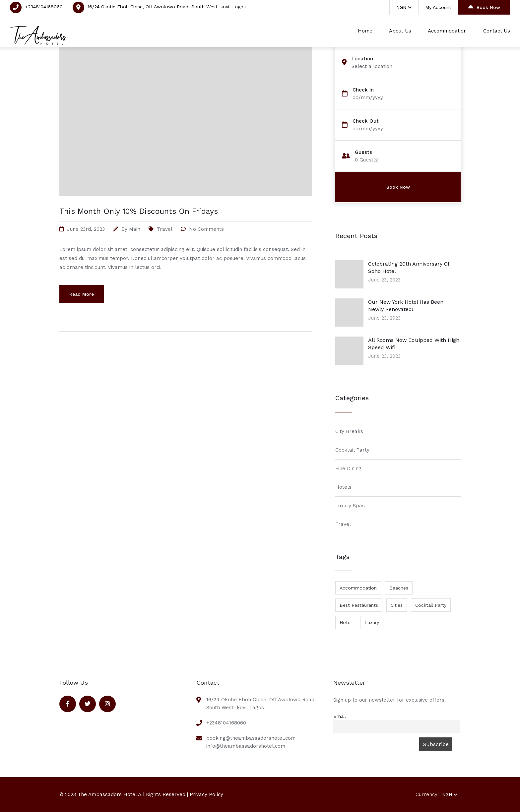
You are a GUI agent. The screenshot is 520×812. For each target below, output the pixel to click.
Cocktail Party (352, 450)
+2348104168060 (44, 7)
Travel (165, 229)
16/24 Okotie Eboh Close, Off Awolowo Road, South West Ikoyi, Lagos (167, 7)
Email (340, 716)
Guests (363, 152)
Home (365, 31)
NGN (404, 7)
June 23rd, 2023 (86, 229)
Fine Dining (348, 468)
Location (362, 59)
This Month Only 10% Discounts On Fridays (139, 211)
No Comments (206, 229)
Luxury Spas (350, 506)
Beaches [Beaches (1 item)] (399, 588)
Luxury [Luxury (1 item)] (372, 622)
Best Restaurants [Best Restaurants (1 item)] (359, 605)
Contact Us (497, 31)
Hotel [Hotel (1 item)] (346, 622)
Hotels (343, 487)
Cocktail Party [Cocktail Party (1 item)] (431, 605)
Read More (82, 294)
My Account (438, 7)
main (135, 229)
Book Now (484, 7)
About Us (400, 31)
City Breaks (349, 431)
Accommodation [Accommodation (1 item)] (358, 588)
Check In (363, 90)
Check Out (366, 121)
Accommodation (447, 31)
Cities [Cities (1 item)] (397, 605)
